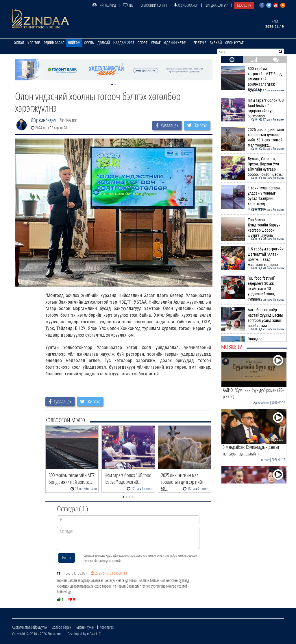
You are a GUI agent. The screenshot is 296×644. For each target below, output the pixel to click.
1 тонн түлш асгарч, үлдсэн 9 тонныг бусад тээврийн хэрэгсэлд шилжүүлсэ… (252, 199)
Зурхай (216, 43)
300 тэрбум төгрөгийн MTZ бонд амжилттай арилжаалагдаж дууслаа (252, 79)
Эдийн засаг (54, 43)
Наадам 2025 (124, 43)
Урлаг (156, 43)
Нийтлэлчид (104, 5)
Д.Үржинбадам (44, 120)
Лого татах (107, 627)
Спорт (143, 43)
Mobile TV (244, 5)
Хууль (89, 43)
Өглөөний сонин (154, 5)
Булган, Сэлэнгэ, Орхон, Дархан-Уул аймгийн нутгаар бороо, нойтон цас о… (252, 167)
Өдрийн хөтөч (176, 43)
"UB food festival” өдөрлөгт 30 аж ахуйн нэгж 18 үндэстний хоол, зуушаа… (252, 289)
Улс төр (34, 43)
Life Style (199, 43)
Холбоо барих (62, 627)
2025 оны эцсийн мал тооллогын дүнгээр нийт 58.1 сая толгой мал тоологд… (252, 138)
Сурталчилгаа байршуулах (30, 627)
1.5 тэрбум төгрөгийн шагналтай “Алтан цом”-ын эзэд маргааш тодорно (252, 257)
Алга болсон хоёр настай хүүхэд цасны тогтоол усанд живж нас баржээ (252, 318)
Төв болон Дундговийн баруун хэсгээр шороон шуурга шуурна (252, 228)
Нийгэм (74, 43)
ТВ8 (128, 5)
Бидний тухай (85, 627)
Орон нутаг (234, 43)
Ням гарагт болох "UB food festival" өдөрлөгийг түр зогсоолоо (252, 108)
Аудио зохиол (186, 5)
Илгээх (67, 558)
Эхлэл (19, 43)
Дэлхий (104, 43)
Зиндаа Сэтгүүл (217, 5)
